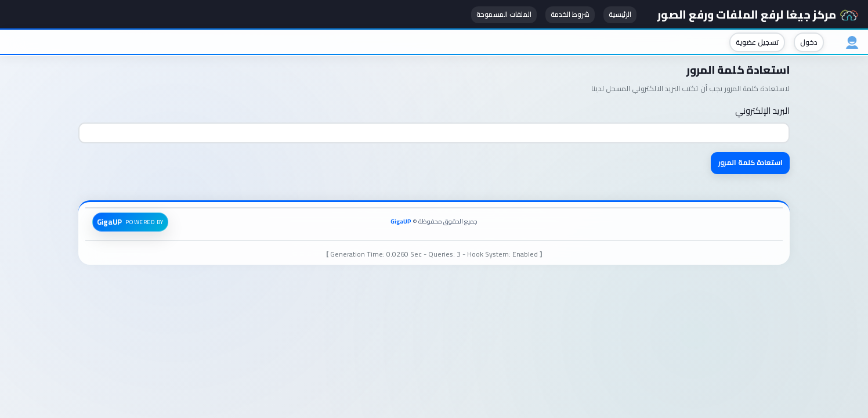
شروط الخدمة (564, 15)
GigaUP (401, 222)
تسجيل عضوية (754, 43)
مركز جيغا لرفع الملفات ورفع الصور (756, 15)
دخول (805, 43)
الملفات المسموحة (498, 15)
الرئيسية (614, 15)
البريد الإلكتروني (762, 111)
